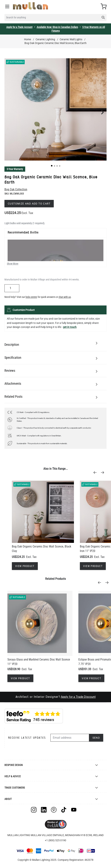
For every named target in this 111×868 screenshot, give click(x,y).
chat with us (65, 297)
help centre (31, 297)
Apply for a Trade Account (19, 27)
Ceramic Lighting (45, 39)
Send (96, 738)
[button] (52, 166)
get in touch (70, 327)
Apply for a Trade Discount (78, 697)
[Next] (104, 473)
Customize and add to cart (29, 204)
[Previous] (96, 473)
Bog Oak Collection (16, 189)
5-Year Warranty (15, 169)
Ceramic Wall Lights (71, 39)
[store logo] (30, 6)
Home (28, 39)
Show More (13, 264)
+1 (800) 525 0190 (55, 840)
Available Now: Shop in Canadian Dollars (57, 27)
